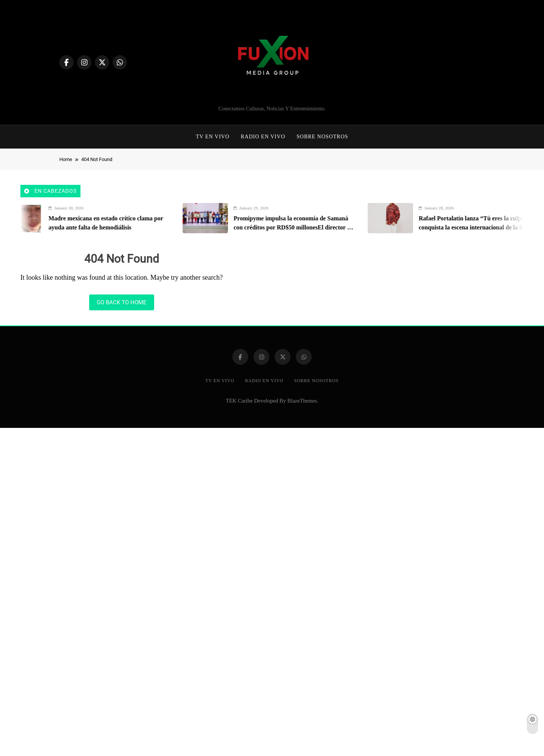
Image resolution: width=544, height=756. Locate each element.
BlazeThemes (302, 401)
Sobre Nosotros (322, 137)
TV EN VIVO (212, 137)
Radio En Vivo (263, 137)
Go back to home (122, 302)
